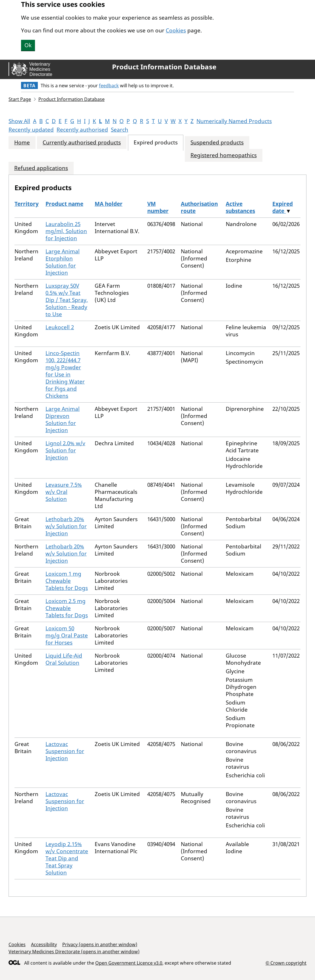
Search (120, 130)
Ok (28, 45)
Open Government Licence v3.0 (129, 963)
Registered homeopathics (224, 155)
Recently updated (31, 130)
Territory (27, 204)
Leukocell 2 (60, 327)
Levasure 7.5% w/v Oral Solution (64, 492)
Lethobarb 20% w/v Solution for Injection (66, 526)
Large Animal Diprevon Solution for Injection (63, 419)
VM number (158, 207)
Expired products (156, 143)
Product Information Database (164, 67)
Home (22, 143)
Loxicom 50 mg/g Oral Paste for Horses (67, 635)
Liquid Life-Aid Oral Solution (64, 659)
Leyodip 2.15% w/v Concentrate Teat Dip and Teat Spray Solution (67, 858)
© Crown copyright (286, 963)
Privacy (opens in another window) (100, 944)
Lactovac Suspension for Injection (65, 751)
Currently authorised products (82, 143)
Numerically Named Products (234, 121)
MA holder (109, 204)
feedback (109, 86)
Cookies (176, 30)
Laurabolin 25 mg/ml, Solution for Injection (66, 231)
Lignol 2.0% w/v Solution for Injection (65, 450)
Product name (64, 204)
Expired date (283, 207)
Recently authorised (82, 130)
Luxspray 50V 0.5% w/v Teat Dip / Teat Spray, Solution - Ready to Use (67, 300)
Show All (19, 121)
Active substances (240, 207)
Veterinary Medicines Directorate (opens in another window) (74, 952)
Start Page (20, 99)
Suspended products (217, 143)
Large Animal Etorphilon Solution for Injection (63, 262)
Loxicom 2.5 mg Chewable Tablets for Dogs (67, 608)
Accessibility (44, 944)
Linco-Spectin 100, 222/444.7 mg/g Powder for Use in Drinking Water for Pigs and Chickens (65, 374)
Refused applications (41, 168)
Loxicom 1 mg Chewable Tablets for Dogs (67, 581)
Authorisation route (199, 207)
